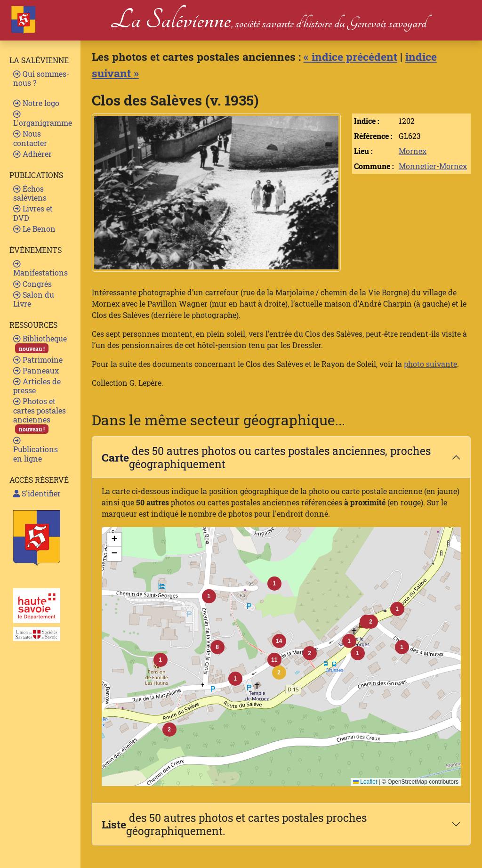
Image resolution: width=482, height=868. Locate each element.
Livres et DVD (33, 213)
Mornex (413, 151)
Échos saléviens (30, 193)
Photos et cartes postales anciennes (40, 415)
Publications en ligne (36, 450)
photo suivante (430, 364)
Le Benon (34, 229)
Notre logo (36, 103)
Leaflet (365, 782)
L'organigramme (43, 119)
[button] (279, 673)
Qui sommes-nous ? (41, 78)
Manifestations (40, 269)
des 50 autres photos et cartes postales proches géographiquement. (234, 824)
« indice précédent (350, 56)
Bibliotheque (40, 343)
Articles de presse (37, 386)
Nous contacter (30, 138)
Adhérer (32, 154)
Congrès (32, 284)
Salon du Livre (34, 299)
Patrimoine (38, 360)
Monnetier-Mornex (433, 166)
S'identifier (37, 493)
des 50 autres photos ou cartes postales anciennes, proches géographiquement (266, 457)
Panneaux (36, 370)
